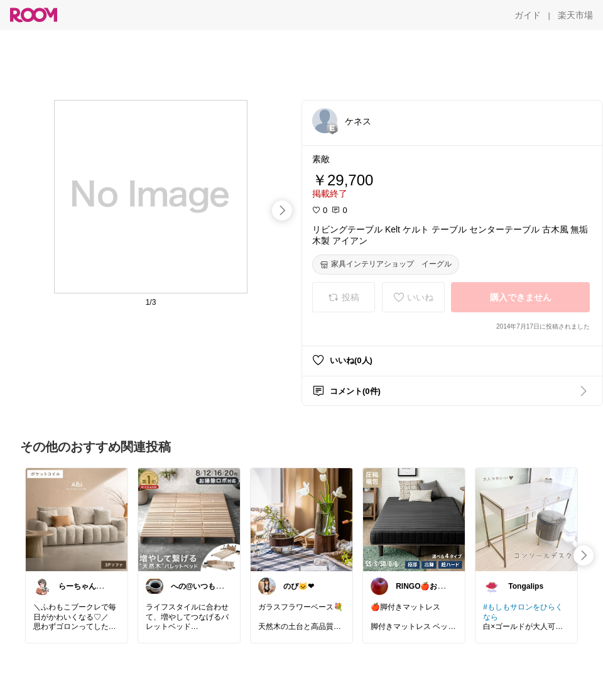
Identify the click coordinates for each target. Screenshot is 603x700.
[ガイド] (528, 15)
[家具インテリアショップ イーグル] (386, 265)
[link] (77, 519)
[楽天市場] (575, 15)
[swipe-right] (282, 211)
